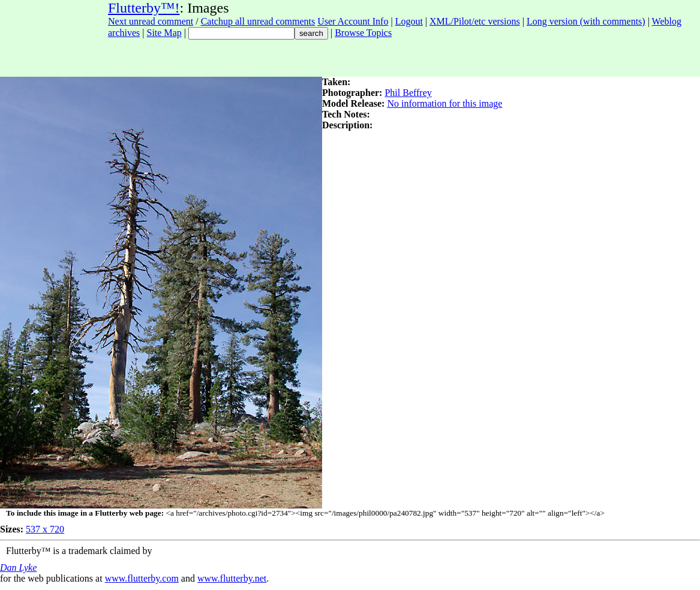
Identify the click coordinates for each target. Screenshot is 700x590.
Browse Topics (363, 33)
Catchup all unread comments (258, 21)
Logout (409, 21)
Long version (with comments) (586, 21)
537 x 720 (45, 529)
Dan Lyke (18, 568)
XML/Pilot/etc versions (475, 21)
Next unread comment (151, 21)
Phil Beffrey (408, 93)
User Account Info (353, 21)
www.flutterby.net (232, 578)
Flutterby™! (144, 8)
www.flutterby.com (142, 578)
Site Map (164, 33)
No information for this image (444, 103)
